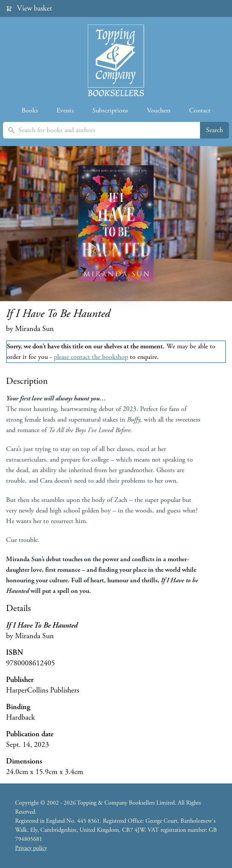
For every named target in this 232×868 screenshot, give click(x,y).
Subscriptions (110, 110)
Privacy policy (31, 848)
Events (65, 110)
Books (30, 110)
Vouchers (159, 110)
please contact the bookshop (91, 357)
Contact (200, 110)
